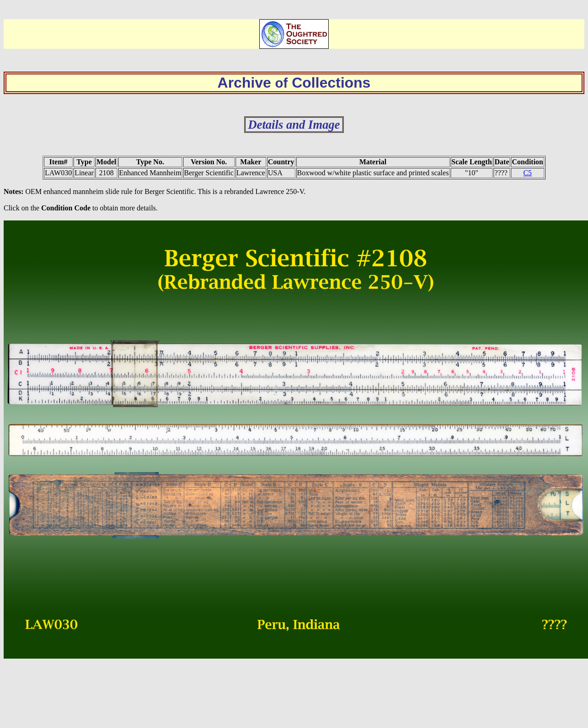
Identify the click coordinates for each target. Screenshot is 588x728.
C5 (528, 173)
